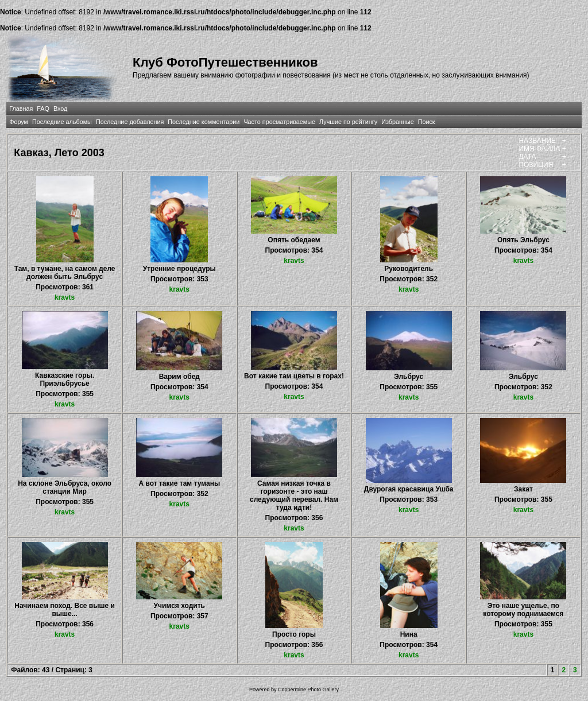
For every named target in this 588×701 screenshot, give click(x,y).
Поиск (427, 122)
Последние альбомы (62, 122)
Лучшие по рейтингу (348, 122)
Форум (19, 122)
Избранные (397, 122)
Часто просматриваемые (279, 122)
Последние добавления (130, 122)
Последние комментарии (204, 122)
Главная (21, 109)
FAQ (43, 109)
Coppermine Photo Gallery (308, 690)
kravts (65, 297)
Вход (60, 109)
